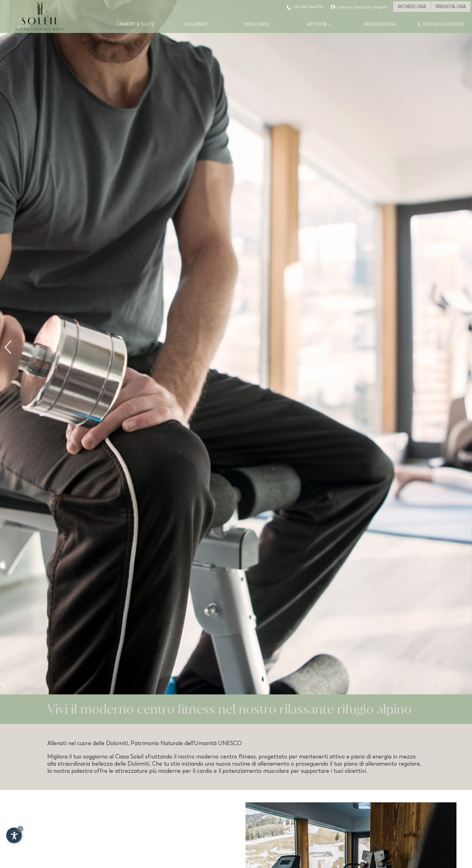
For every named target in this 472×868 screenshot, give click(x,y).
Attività (317, 24)
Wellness (257, 24)
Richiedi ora (412, 7)
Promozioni (380, 24)
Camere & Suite (135, 24)
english (380, 7)
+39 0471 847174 (308, 7)
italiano (344, 7)
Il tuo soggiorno (441, 24)
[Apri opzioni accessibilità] (14, 835)
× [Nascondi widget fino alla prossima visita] (20, 829)
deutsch (362, 7)
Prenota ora (451, 7)
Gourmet (196, 24)
